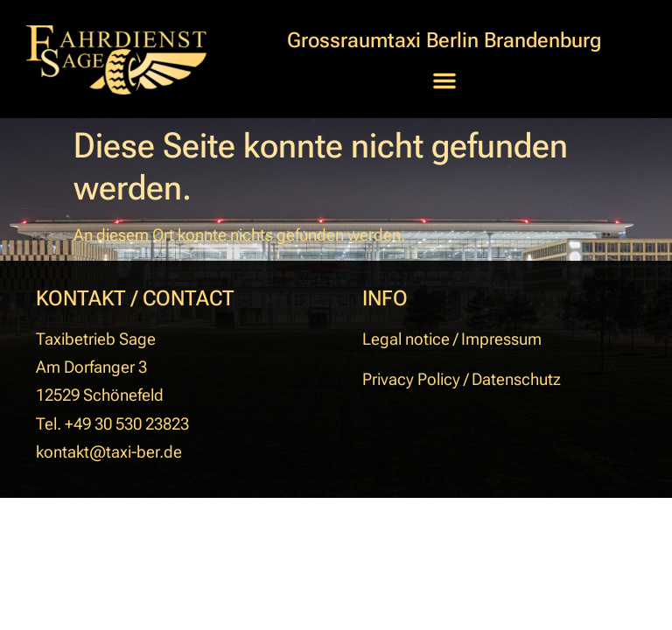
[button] (444, 80)
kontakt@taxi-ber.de (109, 452)
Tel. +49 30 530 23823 (112, 424)
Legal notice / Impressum (452, 339)
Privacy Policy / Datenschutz (462, 379)
